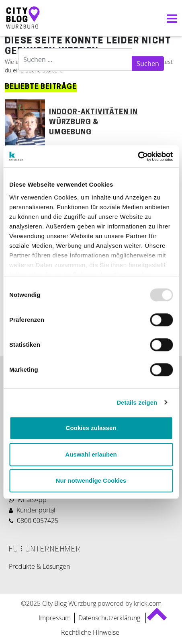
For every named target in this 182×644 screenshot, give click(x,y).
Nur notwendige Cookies (91, 480)
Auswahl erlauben (91, 454)
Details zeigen (137, 402)
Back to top (156, 618)
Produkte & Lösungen (39, 566)
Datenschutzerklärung (110, 618)
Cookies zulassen (91, 428)
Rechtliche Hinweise (90, 632)
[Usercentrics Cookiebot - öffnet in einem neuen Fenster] (138, 156)
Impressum (55, 618)
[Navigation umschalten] (170, 18)
